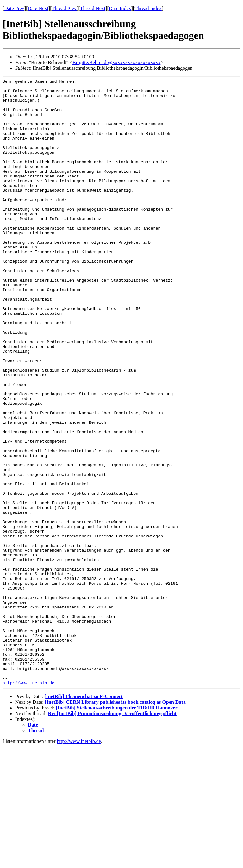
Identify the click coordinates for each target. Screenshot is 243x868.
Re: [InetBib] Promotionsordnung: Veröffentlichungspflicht (112, 835)
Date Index (120, 8)
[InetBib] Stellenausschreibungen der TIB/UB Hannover (116, 829)
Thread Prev (64, 8)
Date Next (38, 8)
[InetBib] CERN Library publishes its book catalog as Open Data (115, 823)
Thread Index (148, 8)
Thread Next (93, 8)
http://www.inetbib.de (28, 804)
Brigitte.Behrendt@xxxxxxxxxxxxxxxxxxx (116, 62)
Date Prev (14, 8)
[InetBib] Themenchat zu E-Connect (84, 818)
